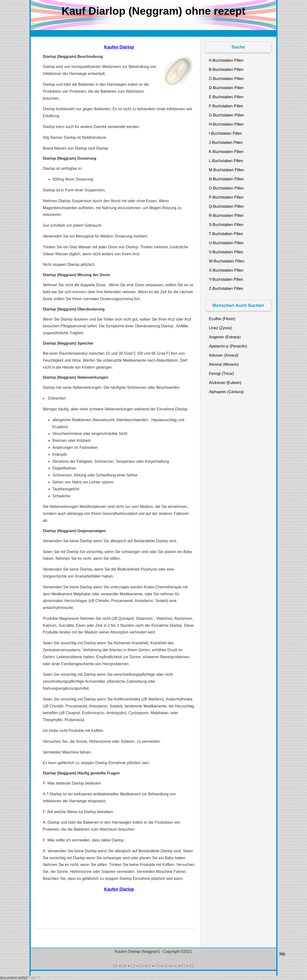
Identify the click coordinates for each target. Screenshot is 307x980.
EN (142, 966)
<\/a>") (34, 978)
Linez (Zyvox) (220, 328)
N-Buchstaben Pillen (226, 179)
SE (192, 966)
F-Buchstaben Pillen (226, 106)
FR (157, 966)
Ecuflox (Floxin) (222, 319)
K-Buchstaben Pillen (226, 152)
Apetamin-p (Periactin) (228, 346)
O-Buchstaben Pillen (226, 188)
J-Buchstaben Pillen (226, 143)
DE (115, 966)
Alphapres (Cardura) (226, 392)
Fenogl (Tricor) (221, 374)
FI (149, 966)
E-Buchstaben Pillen (226, 97)
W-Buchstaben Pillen (227, 261)
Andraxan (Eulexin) (225, 383)
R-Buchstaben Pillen (226, 216)
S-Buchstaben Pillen (226, 225)
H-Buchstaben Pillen (226, 124)
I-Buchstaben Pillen (225, 133)
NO (166, 966)
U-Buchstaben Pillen (226, 243)
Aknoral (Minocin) (224, 364)
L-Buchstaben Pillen (226, 161)
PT (183, 966)
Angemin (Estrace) (225, 337)
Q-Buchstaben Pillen (226, 206)
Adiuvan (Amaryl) (224, 355)
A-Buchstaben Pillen (226, 60)
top (282, 954)
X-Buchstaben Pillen (226, 270)
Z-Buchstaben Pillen (226, 289)
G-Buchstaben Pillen (226, 115)
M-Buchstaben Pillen (227, 170)
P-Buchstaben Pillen (226, 197)
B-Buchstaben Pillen (226, 70)
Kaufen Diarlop (119, 47)
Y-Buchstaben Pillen (226, 279)
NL (175, 966)
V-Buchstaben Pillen (226, 252)
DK (124, 966)
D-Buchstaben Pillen (226, 88)
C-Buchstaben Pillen (226, 79)
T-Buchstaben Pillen (226, 234)
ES (133, 966)
